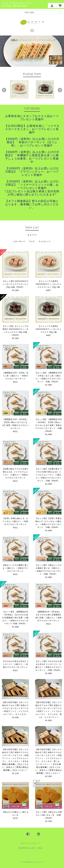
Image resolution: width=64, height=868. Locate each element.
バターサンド (19, 241)
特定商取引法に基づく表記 (30, 848)
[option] (19, 89)
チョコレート (45, 241)
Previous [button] (4, 90)
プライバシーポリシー (30, 843)
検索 (61, 12)
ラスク (32, 241)
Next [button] (60, 90)
